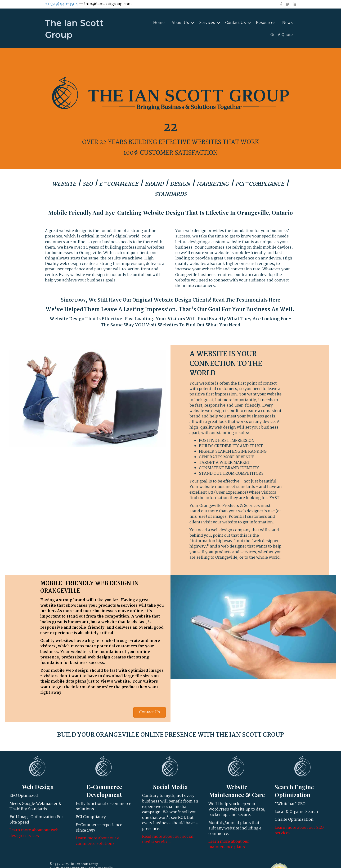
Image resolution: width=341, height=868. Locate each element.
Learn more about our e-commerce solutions (99, 841)
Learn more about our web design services (34, 833)
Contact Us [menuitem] (236, 23)
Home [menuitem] (159, 23)
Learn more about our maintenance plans (229, 844)
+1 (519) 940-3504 (61, 4)
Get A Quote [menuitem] (282, 35)
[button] (192, 23)
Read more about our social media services (168, 839)
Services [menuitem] (207, 23)
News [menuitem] (287, 23)
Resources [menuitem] (266, 23)
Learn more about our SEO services (299, 830)
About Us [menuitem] (180, 23)
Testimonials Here (258, 300)
